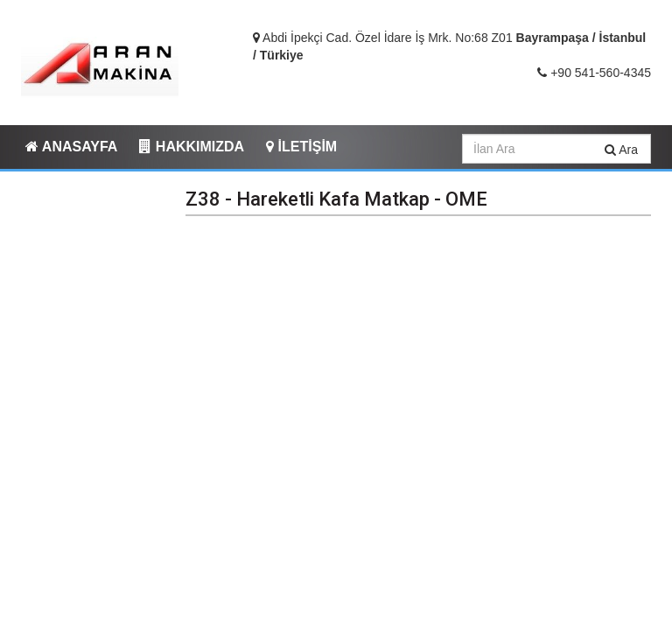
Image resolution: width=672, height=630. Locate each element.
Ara (621, 150)
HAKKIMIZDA (192, 147)
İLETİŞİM (301, 147)
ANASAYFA (71, 147)
